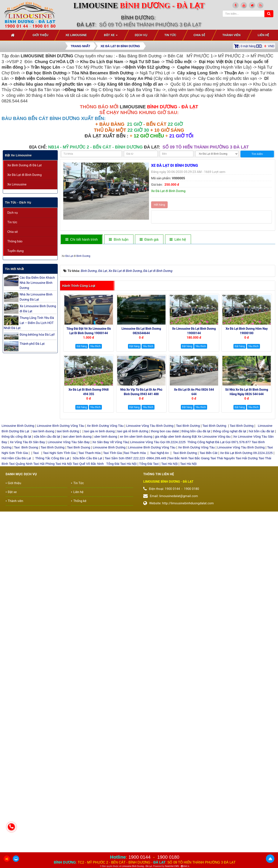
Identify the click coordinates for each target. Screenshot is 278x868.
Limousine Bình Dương (18, 560)
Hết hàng (159, 205)
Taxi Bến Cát (208, 587)
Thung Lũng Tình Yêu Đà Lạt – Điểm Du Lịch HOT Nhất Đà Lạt (29, 323)
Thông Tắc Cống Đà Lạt (52, 593)
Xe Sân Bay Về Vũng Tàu (110, 576)
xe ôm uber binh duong (136, 571)
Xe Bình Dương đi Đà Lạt (25, 165)
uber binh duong (106, 571)
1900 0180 (168, 857)
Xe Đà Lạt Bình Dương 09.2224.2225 (246, 587)
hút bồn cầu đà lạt (262, 566)
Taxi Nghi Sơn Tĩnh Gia (59, 587)
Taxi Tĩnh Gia (112, 587)
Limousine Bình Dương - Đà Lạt (137, 866)
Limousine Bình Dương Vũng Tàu (61, 560)
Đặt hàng (82, 481)
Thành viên (16, 635)
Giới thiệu (15, 618)
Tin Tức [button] (170, 35)
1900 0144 (139, 857)
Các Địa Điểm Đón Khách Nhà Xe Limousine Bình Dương (37, 283)
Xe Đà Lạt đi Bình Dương (25, 175)
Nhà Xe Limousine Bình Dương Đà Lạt (36, 297)
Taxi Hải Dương (247, 593)
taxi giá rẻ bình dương (132, 566)
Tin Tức (79, 618)
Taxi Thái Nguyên (223, 593)
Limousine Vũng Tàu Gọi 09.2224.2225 (158, 576)
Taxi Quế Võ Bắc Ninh (88, 598)
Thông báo (15, 241)
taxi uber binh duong (77, 571)
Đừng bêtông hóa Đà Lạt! (37, 335)
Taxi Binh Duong (26, 582)
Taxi (36, 587)
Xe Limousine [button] (76, 35)
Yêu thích (95, 481)
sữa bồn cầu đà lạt (47, 571)
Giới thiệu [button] (41, 35)
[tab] (81, 240)
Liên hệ (78, 626)
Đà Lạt (160, 390)
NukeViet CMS (172, 866)
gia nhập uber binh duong (173, 571)
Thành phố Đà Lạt (32, 344)
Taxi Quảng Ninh (21, 598)
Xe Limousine (17, 184)
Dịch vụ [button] (141, 35)
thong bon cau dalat (165, 566)
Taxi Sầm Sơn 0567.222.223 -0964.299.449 (135, 593)
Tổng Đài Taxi (149, 598)
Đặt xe (12, 626)
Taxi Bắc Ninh (178, 593)
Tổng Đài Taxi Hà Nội (121, 598)
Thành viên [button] (232, 35)
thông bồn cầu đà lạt (195, 566)
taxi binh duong (44, 566)
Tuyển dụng (16, 251)
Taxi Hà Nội (64, 598)
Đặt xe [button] (111, 36)
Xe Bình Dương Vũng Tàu (106, 560)
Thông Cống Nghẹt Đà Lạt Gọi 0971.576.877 (219, 576)
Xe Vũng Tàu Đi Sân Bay (27, 576)
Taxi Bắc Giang (199, 593)
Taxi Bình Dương (188, 560)
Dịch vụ (13, 213)
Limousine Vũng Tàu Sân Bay (68, 576)
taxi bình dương (68, 566)
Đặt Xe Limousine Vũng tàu (211, 571)
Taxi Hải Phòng (44, 598)
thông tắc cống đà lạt (16, 571)
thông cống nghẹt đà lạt (230, 566)
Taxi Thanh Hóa (89, 587)
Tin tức (12, 222)
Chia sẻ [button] (199, 35)
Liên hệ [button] (263, 35)
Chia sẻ (13, 232)
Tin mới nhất (15, 269)
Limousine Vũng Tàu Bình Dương (150, 560)
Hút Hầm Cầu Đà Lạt (17, 593)
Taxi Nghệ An (159, 587)
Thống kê (80, 635)
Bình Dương (174, 390)
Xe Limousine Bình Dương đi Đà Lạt (38, 309)
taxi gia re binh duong (100, 566)
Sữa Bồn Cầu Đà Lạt (87, 593)
